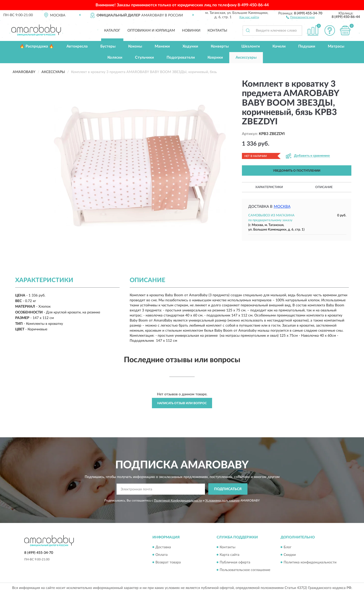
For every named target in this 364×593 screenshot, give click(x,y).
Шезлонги (251, 46)
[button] (300, 17)
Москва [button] (282, 207)
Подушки (307, 46)
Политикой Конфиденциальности (178, 500)
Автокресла (77, 46)
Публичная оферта (235, 562)
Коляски (115, 58)
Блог (288, 547)
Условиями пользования (222, 500)
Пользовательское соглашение (245, 570)
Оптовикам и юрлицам (151, 31)
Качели (279, 46)
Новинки (191, 31)
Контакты (217, 31)
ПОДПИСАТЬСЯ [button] (228, 489)
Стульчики (144, 58)
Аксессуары (246, 58)
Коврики (215, 58)
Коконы (135, 46)
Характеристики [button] (269, 187)
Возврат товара (168, 562)
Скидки (290, 555)
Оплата (162, 555)
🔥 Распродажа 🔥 (37, 46)
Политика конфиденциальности (310, 562)
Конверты (220, 46)
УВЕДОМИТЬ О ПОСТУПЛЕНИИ (297, 171)
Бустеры (108, 46)
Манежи (162, 46)
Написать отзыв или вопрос (182, 403)
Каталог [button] (112, 31)
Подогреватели (181, 58)
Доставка (163, 547)
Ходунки (190, 46)
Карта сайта (230, 555)
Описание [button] (324, 187)
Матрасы (336, 46)
